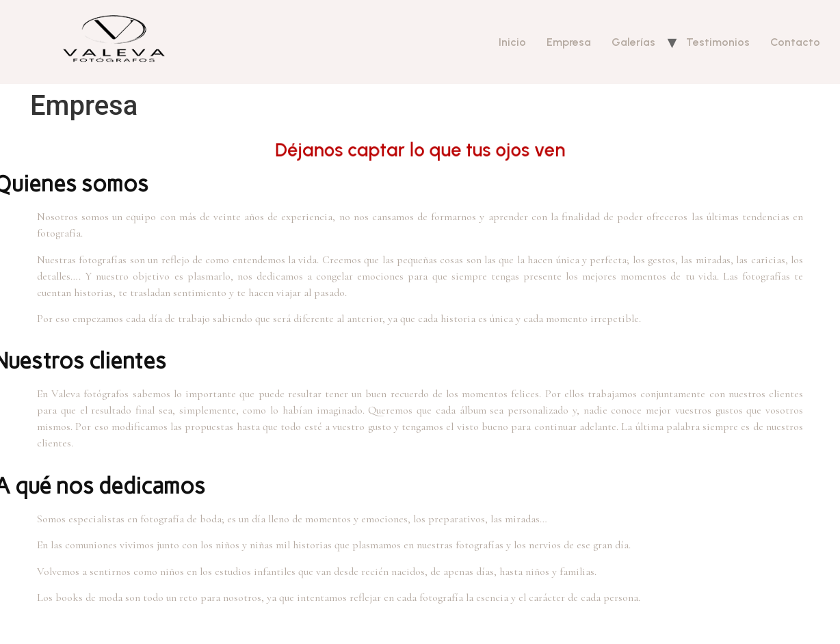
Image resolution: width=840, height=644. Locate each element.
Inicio (512, 42)
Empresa (569, 42)
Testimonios (718, 42)
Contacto (795, 42)
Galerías (633, 42)
